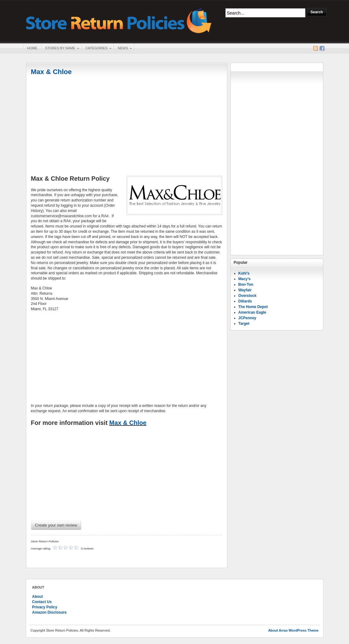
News (123, 49)
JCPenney (247, 318)
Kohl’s (244, 273)
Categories (96, 49)
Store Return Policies (119, 20)
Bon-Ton (246, 285)
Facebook (322, 48)
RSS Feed (316, 48)
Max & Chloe (51, 72)
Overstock (248, 296)
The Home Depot (253, 307)
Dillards (245, 301)
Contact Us (42, 602)
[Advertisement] (127, 126)
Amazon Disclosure (49, 612)
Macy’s (245, 279)
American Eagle (252, 312)
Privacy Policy (45, 607)
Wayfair (245, 290)
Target (244, 324)
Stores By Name (60, 49)
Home (32, 48)
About (38, 597)
